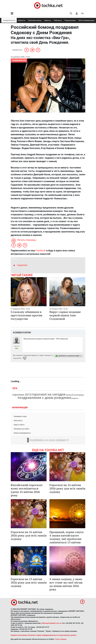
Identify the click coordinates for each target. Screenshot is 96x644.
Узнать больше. (61, 639)
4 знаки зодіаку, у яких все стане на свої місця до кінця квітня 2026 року (66, 584)
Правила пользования (19, 635)
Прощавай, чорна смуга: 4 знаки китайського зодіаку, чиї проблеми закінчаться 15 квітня (67, 537)
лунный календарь (75, 395)
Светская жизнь (35, 20)
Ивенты (48, 20)
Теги (15, 388)
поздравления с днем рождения (44, 398)
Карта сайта (19, 425)
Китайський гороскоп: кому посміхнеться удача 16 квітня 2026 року (27, 490)
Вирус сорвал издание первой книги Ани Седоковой (65, 315)
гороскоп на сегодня (48, 394)
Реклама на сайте (21, 429)
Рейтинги (58, 20)
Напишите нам (20, 416)
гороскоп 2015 (22, 395)
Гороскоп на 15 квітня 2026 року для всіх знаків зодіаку (29, 582)
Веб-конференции (86, 20)
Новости (21, 20)
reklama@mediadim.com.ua (51, 623)
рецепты (75, 398)
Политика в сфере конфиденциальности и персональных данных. (52, 635)
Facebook (41, 251)
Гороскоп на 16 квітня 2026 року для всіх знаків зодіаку (67, 488)
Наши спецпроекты (22, 433)
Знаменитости (9, 20)
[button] (77, 13)
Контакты (18, 420)
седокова (22, 265)
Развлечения (70, 20)
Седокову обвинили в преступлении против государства (27, 315)
